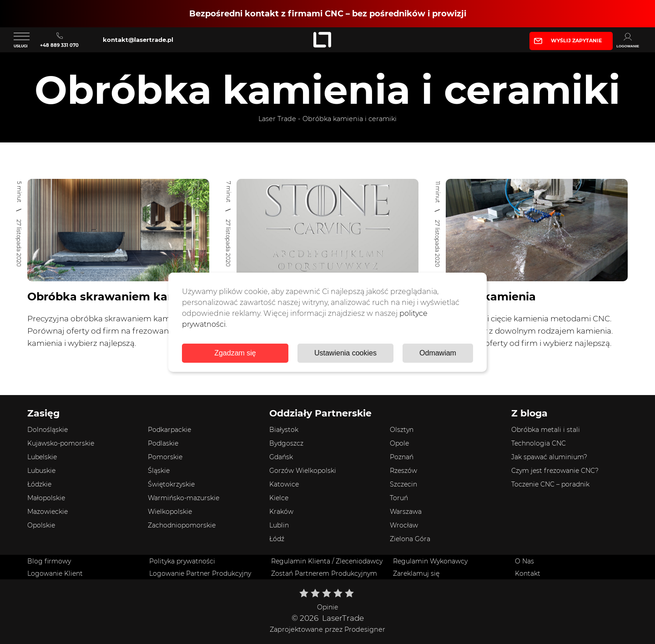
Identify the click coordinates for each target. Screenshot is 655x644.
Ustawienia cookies (345, 353)
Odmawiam (438, 353)
